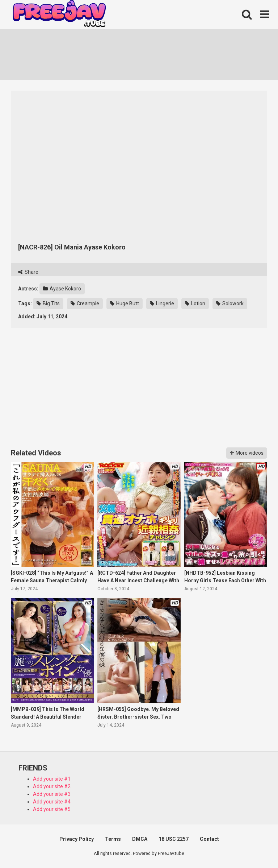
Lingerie (162, 303)
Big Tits (48, 303)
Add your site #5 (52, 809)
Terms (113, 839)
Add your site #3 (52, 794)
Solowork (230, 303)
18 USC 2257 (174, 839)
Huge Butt (125, 303)
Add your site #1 (52, 779)
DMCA (140, 839)
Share (28, 272)
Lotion (195, 303)
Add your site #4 (52, 802)
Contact (209, 839)
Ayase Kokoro (62, 289)
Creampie (85, 303)
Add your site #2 (52, 786)
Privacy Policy (77, 839)
